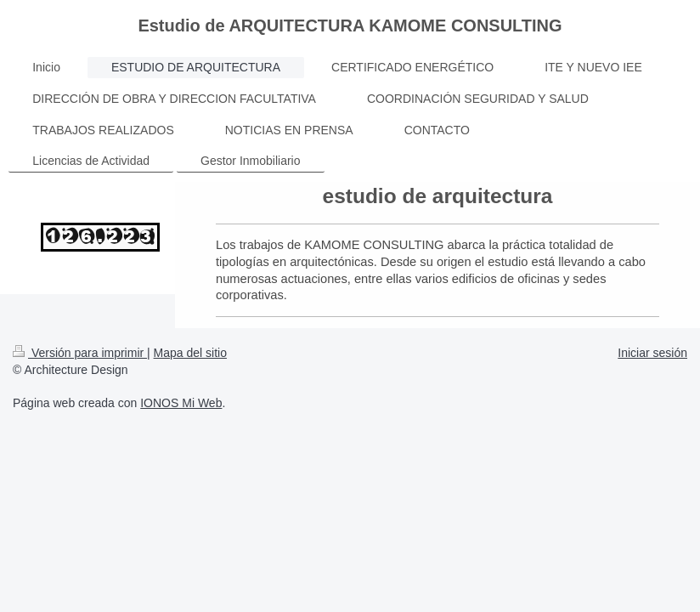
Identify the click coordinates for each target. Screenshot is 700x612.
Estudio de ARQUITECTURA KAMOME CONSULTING (350, 25)
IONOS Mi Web (181, 403)
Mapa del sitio (190, 353)
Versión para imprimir (80, 353)
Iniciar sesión (652, 353)
